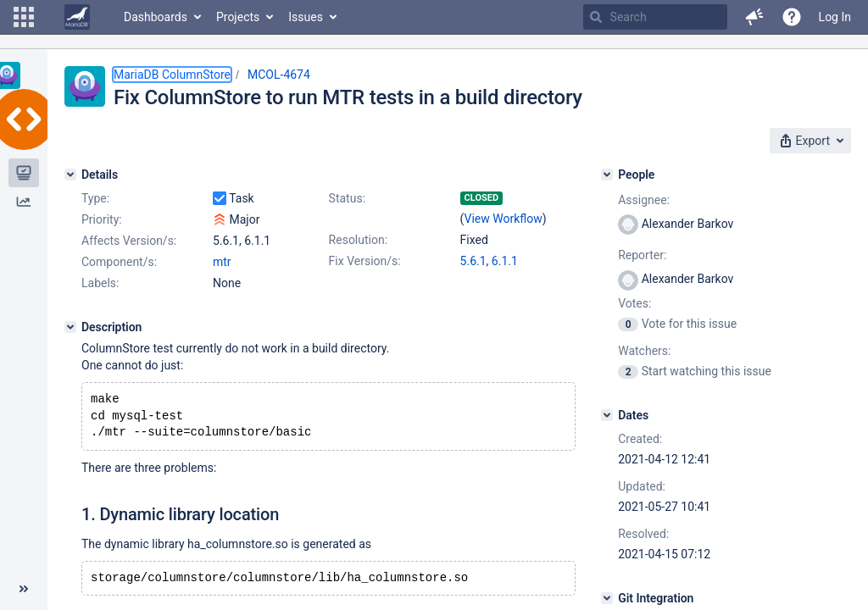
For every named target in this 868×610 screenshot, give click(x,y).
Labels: (100, 283)
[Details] (70, 175)
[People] (607, 175)
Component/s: (119, 262)
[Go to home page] (77, 17)
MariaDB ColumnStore (172, 75)
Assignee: (644, 200)
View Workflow (504, 219)
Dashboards (156, 17)
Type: (95, 198)
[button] (24, 17)
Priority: (102, 219)
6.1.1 (505, 261)
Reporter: (642, 255)
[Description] (70, 327)
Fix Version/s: (365, 261)
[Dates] (607, 415)
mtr (222, 262)
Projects (238, 17)
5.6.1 (473, 261)
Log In (835, 17)
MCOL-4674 (279, 75)
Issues (306, 17)
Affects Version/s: (129, 241)
